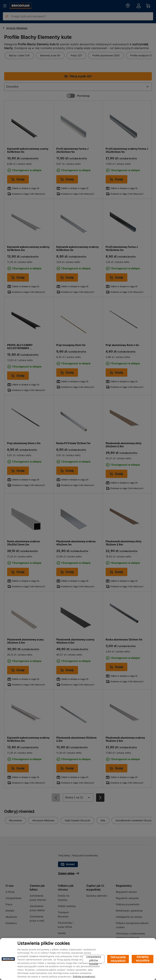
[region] (78, 959)
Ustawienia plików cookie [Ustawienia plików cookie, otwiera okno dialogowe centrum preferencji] (94, 959)
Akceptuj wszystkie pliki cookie (143, 959)
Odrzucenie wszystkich (118, 959)
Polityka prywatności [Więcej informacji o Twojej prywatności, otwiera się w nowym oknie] (84, 977)
